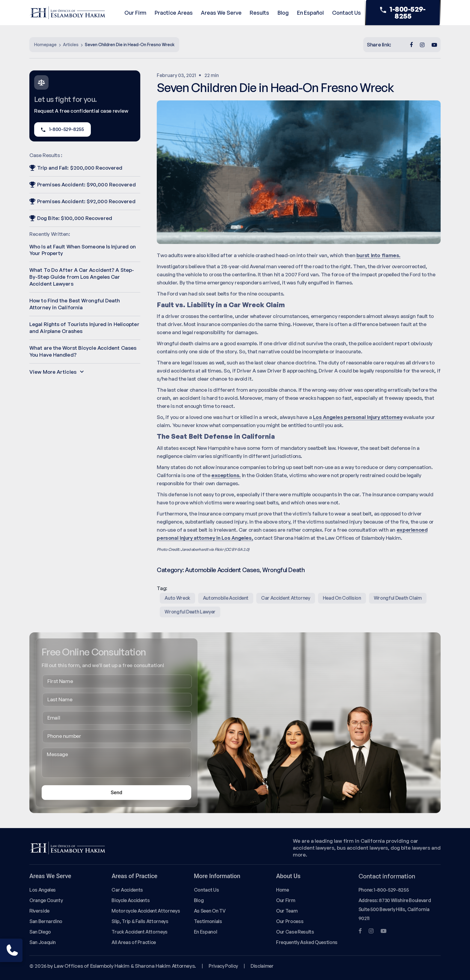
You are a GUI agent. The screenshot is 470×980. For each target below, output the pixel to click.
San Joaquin (43, 942)
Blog (283, 13)
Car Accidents (127, 890)
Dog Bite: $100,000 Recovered (71, 218)
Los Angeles (43, 890)
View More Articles (57, 372)
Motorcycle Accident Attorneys (146, 911)
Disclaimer (262, 966)
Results (259, 13)
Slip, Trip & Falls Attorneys (140, 921)
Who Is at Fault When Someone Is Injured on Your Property (83, 250)
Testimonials (208, 921)
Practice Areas (174, 13)
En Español (310, 13)
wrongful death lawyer (190, 612)
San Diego (40, 932)
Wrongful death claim (398, 598)
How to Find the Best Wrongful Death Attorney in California (75, 304)
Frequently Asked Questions (307, 942)
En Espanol (205, 932)
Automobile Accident (226, 598)
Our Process (290, 921)
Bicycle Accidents (131, 900)
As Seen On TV (210, 911)
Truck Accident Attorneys (140, 932)
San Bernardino (46, 921)
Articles (71, 45)
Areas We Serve (221, 13)
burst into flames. (378, 255)
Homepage (45, 45)
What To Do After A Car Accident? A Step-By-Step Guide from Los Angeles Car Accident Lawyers (82, 277)
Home (283, 890)
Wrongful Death (283, 570)
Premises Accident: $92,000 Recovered (82, 201)
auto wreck (177, 598)
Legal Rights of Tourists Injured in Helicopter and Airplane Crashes (84, 328)
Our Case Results (295, 932)
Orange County (46, 900)
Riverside (39, 911)
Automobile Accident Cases (222, 570)
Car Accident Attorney (286, 598)
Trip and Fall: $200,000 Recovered (76, 168)
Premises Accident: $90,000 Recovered (83, 184)
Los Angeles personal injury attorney (358, 417)
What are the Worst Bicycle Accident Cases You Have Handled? (83, 351)
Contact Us (347, 13)
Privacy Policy (223, 966)
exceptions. (226, 475)
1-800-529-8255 (403, 13)
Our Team (287, 911)
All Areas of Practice (134, 942)
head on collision (342, 598)
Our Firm (135, 13)
